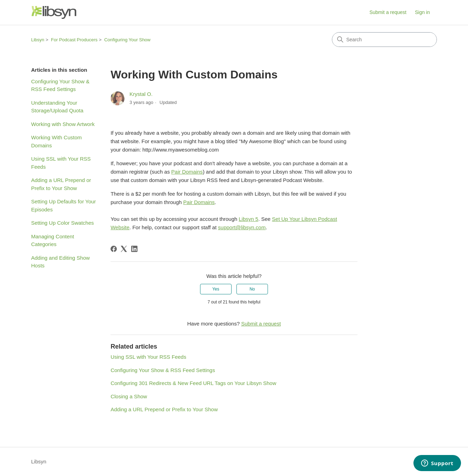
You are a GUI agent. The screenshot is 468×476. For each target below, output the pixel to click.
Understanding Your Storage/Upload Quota (57, 107)
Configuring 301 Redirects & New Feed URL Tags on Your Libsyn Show (193, 383)
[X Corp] (124, 249)
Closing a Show (129, 396)
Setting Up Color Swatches (62, 223)
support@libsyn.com (242, 227)
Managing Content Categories (53, 240)
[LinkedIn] (134, 249)
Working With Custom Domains (56, 141)
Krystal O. (141, 94)
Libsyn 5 (249, 219)
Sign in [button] (422, 12)
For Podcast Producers (74, 40)
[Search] (384, 40)
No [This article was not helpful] (252, 289)
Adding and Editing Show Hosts (61, 262)
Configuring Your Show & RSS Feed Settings (60, 85)
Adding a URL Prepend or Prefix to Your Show (61, 184)
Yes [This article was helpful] (216, 289)
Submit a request (388, 12)
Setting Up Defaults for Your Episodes (63, 205)
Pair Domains (187, 172)
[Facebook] (114, 249)
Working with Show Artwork (63, 124)
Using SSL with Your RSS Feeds (61, 163)
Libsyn (38, 40)
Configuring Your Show (127, 40)
